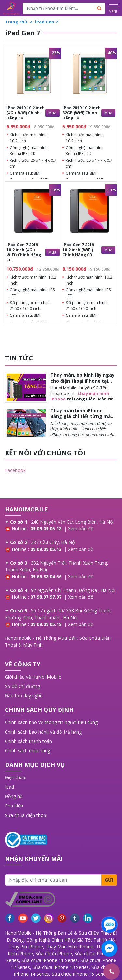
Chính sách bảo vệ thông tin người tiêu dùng (51, 722)
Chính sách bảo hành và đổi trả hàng (43, 732)
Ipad (9, 787)
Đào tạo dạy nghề (24, 696)
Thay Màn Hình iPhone (69, 947)
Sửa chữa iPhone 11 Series (50, 960)
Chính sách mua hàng (27, 751)
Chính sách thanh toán (28, 741)
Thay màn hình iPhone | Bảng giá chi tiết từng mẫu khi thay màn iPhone (82, 416)
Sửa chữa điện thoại (26, 815)
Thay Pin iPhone (26, 947)
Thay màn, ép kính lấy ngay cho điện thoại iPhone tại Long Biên (82, 381)
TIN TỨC (19, 358)
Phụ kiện (14, 806)
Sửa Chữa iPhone (54, 953)
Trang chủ (16, 22)
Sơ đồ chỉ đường (22, 686)
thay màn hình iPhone (80, 396)
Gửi (109, 880)
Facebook (15, 470)
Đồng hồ (14, 796)
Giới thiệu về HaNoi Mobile (33, 677)
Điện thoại (16, 777)
